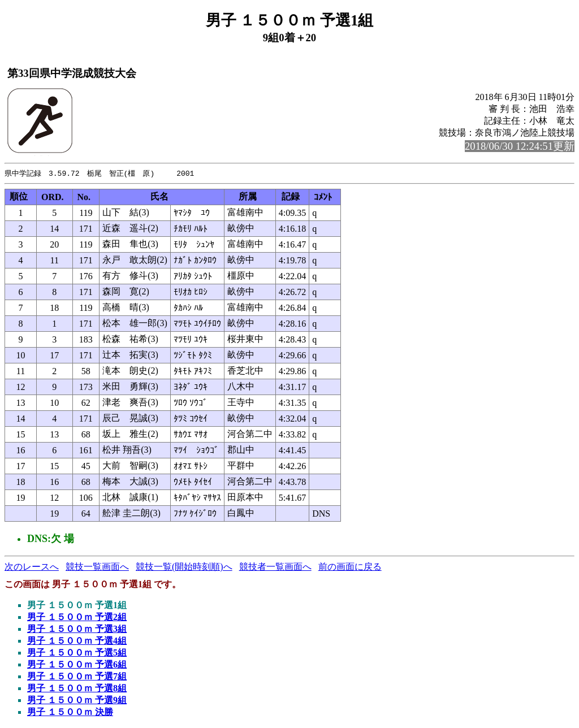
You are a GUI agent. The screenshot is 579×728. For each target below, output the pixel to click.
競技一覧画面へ (97, 567)
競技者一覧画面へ (275, 567)
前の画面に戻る (350, 567)
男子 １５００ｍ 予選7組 (77, 677)
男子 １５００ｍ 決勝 (70, 712)
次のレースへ (32, 567)
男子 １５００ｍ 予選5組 (77, 653)
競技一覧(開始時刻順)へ (184, 567)
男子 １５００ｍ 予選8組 (77, 689)
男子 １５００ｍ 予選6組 (77, 665)
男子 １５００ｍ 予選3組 (77, 629)
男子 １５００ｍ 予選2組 (77, 617)
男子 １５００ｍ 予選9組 (77, 701)
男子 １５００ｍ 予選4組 (77, 641)
